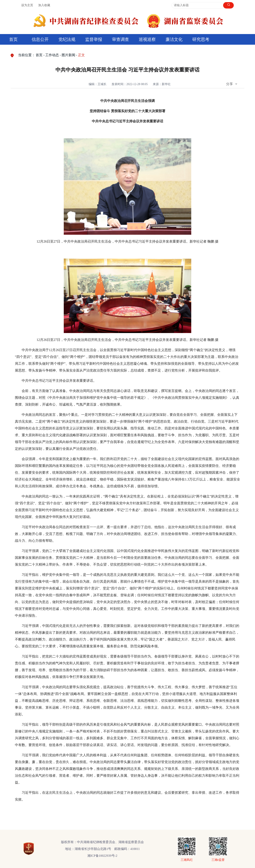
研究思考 (201, 39)
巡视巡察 (147, 39)
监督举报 (94, 39)
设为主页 (27, 5)
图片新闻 (68, 55)
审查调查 (120, 39)
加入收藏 (44, 5)
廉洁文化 (174, 39)
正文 (81, 55)
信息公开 (40, 39)
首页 (13, 39)
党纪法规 (67, 39)
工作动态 (52, 55)
